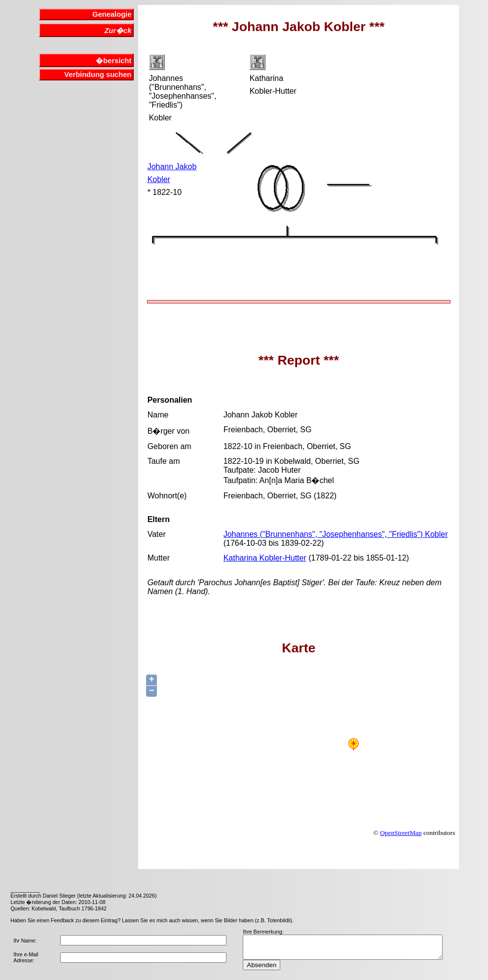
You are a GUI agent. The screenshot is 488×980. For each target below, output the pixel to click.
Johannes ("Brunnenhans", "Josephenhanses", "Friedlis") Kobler (336, 534)
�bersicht (113, 61)
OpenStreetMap (401, 833)
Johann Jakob (172, 167)
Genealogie (112, 14)
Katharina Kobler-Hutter (265, 558)
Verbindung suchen (98, 75)
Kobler (159, 179)
